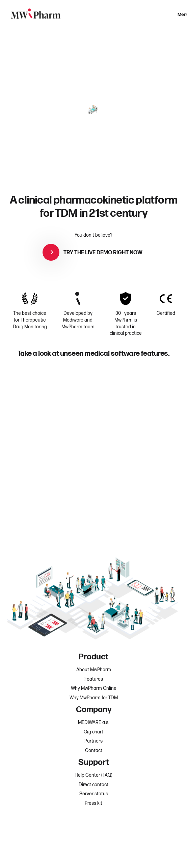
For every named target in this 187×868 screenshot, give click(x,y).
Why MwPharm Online (94, 688)
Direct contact (93, 785)
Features (94, 679)
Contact (94, 750)
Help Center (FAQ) (93, 775)
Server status (94, 794)
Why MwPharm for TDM (94, 698)
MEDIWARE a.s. (94, 722)
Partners (93, 741)
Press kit (93, 803)
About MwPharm (94, 670)
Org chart (93, 732)
